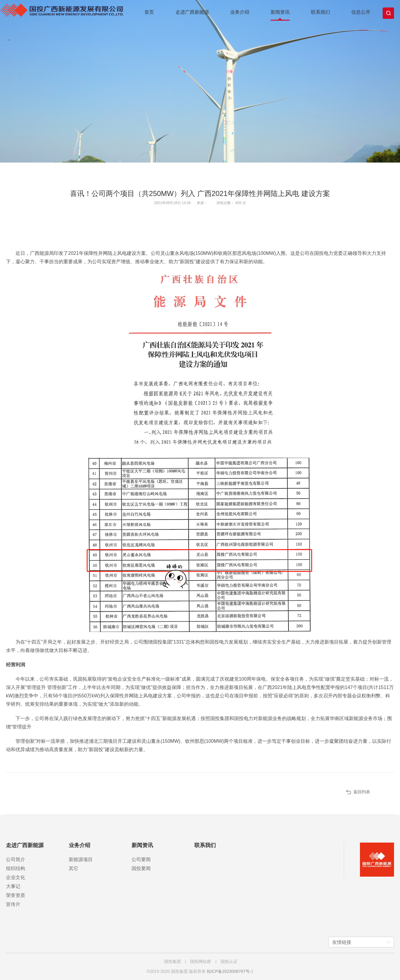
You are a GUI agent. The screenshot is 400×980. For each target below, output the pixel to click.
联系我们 (320, 12)
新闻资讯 (280, 12)
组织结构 (16, 868)
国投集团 (172, 961)
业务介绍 (240, 12)
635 (239, 203)
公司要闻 (141, 859)
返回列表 (362, 792)
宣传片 (13, 904)
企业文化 (16, 877)
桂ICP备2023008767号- (229, 971)
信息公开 (361, 12)
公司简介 (16, 859)
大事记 (13, 886)
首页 (149, 12)
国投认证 (229, 961)
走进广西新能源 (192, 12)
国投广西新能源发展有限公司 (65, 14)
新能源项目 (81, 859)
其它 (74, 868)
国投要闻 (141, 868)
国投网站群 (201, 961)
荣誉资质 (16, 895)
